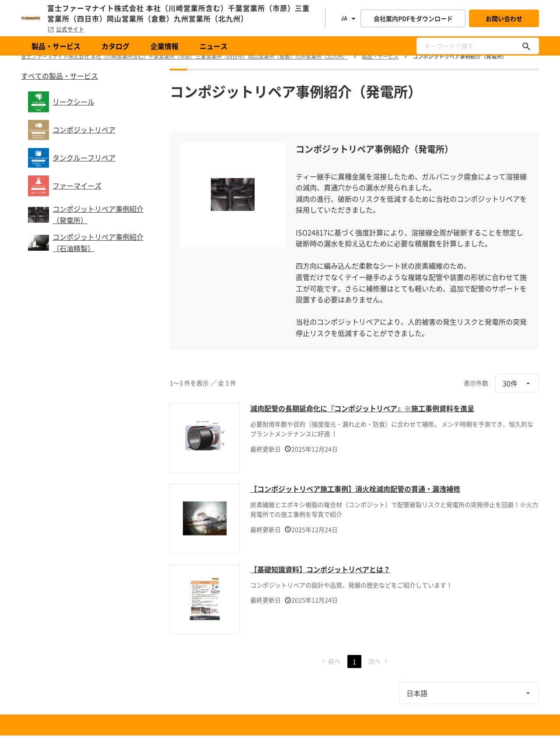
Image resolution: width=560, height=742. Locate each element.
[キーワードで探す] (526, 46)
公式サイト (66, 29)
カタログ (115, 46)
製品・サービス (56, 46)
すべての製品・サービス (59, 76)
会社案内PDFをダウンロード (413, 18)
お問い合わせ (504, 18)
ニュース (213, 46)
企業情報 (164, 46)
